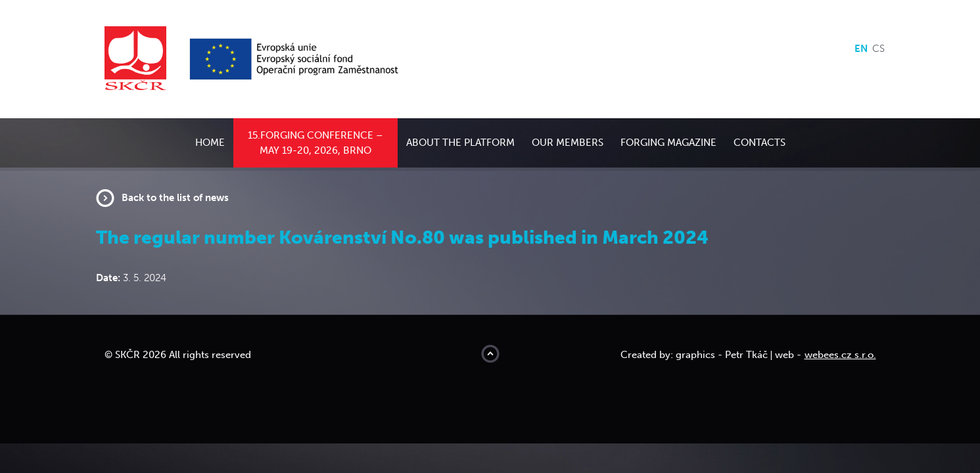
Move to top (490, 354)
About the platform (460, 143)
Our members (568, 143)
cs (878, 49)
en (861, 49)
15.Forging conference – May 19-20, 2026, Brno (315, 143)
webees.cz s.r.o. (840, 355)
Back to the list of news (175, 198)
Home (210, 143)
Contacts (759, 143)
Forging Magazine (668, 143)
